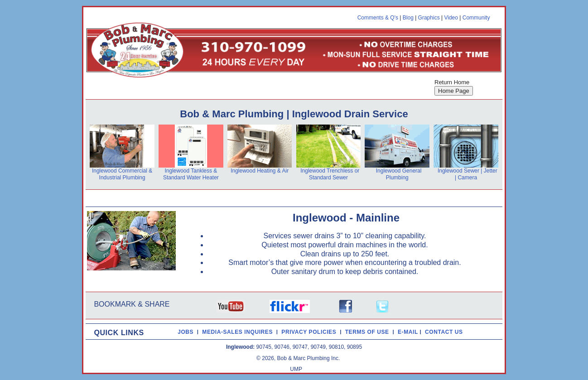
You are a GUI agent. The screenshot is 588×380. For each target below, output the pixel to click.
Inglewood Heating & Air (260, 171)
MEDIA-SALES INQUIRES (239, 332)
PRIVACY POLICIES (311, 332)
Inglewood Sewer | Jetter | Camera (468, 174)
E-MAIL (409, 332)
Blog (408, 18)
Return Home (452, 82)
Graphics (429, 18)
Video (451, 18)
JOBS (186, 332)
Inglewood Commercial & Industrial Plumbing (122, 174)
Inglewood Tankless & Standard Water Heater (191, 174)
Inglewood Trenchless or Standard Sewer (330, 174)
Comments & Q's (378, 18)
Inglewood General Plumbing (399, 174)
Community (476, 18)
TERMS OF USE (369, 332)
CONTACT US (446, 332)
